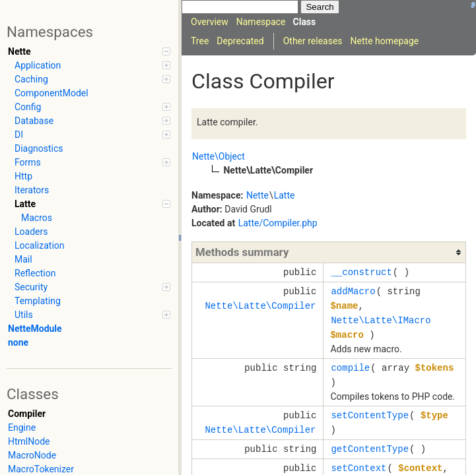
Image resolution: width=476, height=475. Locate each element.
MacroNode (32, 455)
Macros (37, 218)
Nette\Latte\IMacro (381, 320)
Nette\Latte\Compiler (260, 306)
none (18, 342)
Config (92, 107)
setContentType (370, 415)
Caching (92, 79)
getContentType (370, 449)
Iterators (32, 190)
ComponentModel (51, 93)
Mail (23, 259)
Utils (92, 315)
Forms (92, 162)
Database (92, 121)
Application (92, 65)
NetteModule (35, 329)
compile (350, 368)
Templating (38, 301)
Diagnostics (39, 148)
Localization (40, 245)
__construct (361, 272)
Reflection (35, 273)
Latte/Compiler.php (278, 223)
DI (92, 135)
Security (92, 287)
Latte (92, 204)
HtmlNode (29, 441)
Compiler (27, 414)
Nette (89, 51)
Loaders (31, 232)
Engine (22, 427)
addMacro (353, 291)
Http (23, 176)
